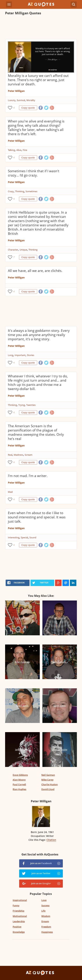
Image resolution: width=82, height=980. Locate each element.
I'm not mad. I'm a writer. (28, 476)
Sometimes (31, 191)
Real (10, 455)
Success (45, 905)
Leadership (19, 921)
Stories (31, 355)
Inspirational (20, 900)
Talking (11, 150)
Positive (17, 927)
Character (13, 250)
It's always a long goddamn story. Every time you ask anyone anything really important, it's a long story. (39, 335)
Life (43, 911)
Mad (10, 492)
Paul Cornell (19, 784)
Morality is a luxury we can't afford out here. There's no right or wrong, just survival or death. (38, 80)
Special (24, 537)
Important (20, 355)
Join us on (41, 863)
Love (44, 900)
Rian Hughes (19, 789)
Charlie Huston (50, 784)
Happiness (47, 932)
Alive (19, 150)
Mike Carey (47, 780)
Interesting (14, 537)
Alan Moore (19, 780)
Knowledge (19, 932)
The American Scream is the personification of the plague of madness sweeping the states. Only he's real (36, 432)
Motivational (20, 916)
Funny (16, 905)
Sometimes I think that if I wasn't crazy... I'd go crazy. (34, 173)
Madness (18, 455)
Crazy (11, 191)
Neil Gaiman (48, 775)
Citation (51, 840)
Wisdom (46, 916)
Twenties (31, 405)
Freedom (46, 927)
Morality (31, 100)
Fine (25, 150)
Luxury (12, 100)
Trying (22, 405)
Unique (23, 250)
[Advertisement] (41, 28)
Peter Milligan (16, 91)
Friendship (18, 911)
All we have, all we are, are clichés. (35, 271)
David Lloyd (48, 789)
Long (11, 355)
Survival (21, 100)
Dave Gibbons (20, 775)
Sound (33, 537)
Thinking (20, 191)
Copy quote (28, 108)
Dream (45, 921)
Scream (29, 455)
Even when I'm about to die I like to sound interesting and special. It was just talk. (37, 517)
